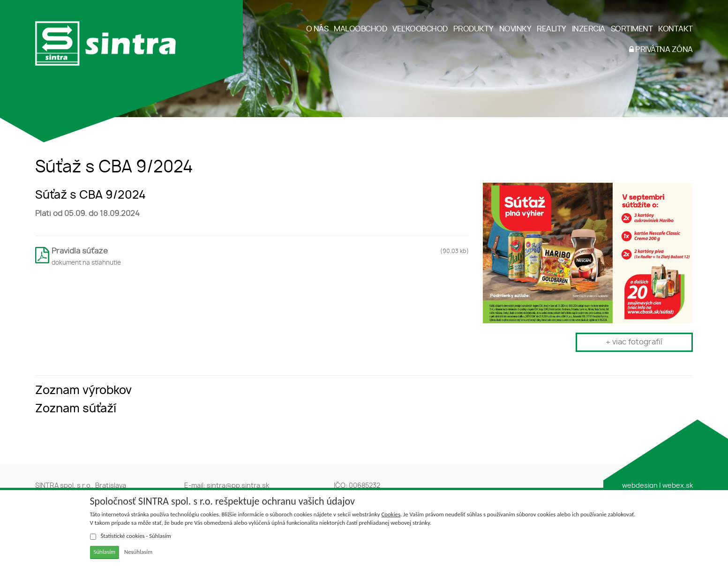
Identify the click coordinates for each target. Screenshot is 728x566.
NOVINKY (515, 29)
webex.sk (678, 486)
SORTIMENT (632, 29)
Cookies (391, 514)
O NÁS (317, 29)
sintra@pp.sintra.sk (238, 486)
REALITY (552, 29)
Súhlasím (105, 552)
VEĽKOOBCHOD (420, 29)
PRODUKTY (473, 29)
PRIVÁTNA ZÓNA (661, 49)
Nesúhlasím (138, 552)
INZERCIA (589, 29)
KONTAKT (675, 29)
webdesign (640, 486)
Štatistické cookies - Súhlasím (131, 536)
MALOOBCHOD (360, 29)
